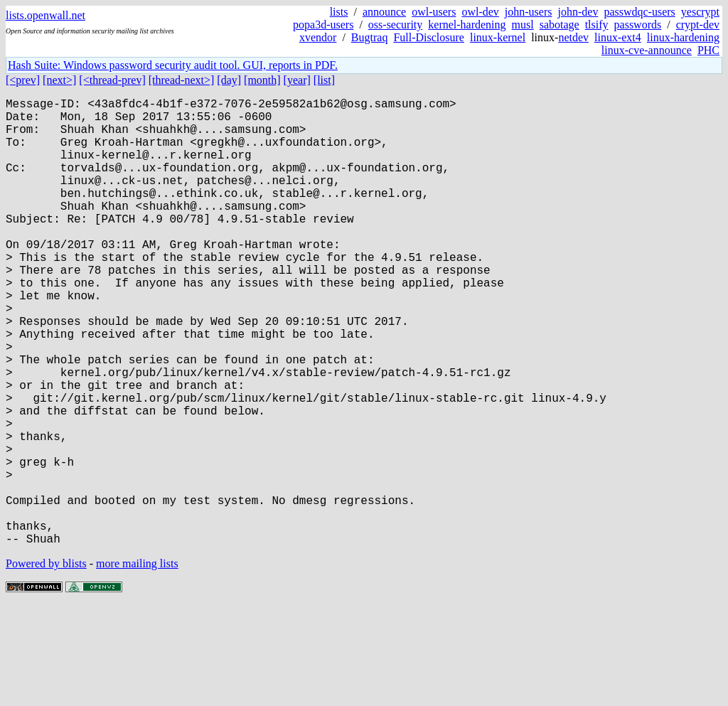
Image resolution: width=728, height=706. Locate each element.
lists (339, 12)
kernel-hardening (467, 25)
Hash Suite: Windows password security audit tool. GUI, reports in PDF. (173, 65)
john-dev (578, 12)
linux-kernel (498, 37)
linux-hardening (683, 37)
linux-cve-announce (647, 50)
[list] (324, 80)
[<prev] (23, 80)
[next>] (59, 80)
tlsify (597, 25)
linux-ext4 (618, 37)
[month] (262, 80)
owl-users (434, 12)
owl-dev (480, 12)
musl (523, 25)
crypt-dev (698, 25)
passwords (638, 25)
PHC (708, 50)
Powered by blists (46, 663)
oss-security (395, 25)
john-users (529, 12)
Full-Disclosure (429, 37)
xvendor (318, 37)
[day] (229, 80)
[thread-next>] (182, 80)
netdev (573, 37)
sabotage (560, 25)
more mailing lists (137, 663)
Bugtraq (370, 37)
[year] (297, 80)
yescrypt (700, 12)
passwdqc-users (639, 12)
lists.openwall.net (45, 15)
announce (384, 12)
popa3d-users (323, 25)
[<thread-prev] (112, 80)
